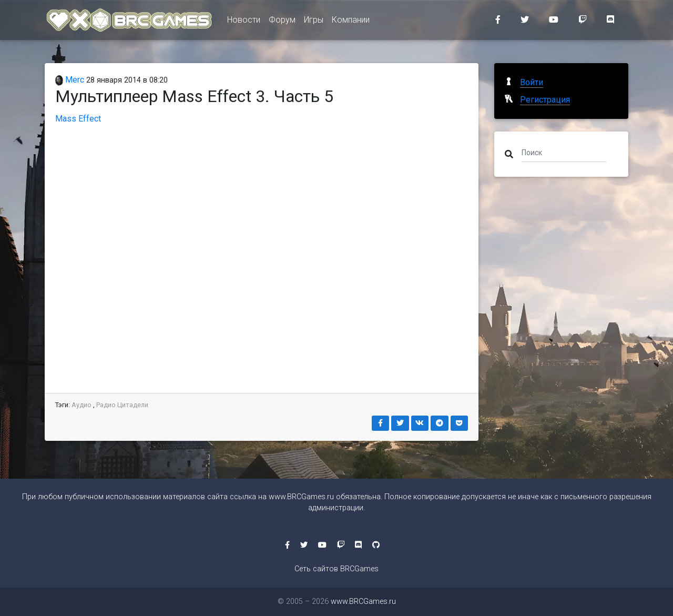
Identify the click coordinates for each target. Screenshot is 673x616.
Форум (282, 22)
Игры (314, 22)
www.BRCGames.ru (301, 497)
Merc (70, 80)
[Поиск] (564, 152)
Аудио (81, 405)
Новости (244, 22)
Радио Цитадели (122, 405)
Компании (351, 22)
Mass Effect (78, 119)
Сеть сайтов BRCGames (336, 569)
